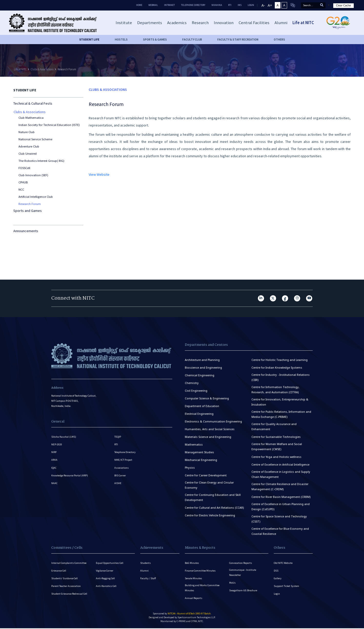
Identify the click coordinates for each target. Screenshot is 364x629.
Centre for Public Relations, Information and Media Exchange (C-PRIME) (281, 414)
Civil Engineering (196, 391)
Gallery (278, 579)
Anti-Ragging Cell (106, 579)
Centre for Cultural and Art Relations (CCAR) (214, 508)
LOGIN (251, 5)
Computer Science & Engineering (207, 398)
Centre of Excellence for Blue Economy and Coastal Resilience (280, 531)
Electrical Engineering (199, 414)
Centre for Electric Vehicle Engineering (210, 515)
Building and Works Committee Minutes (203, 589)
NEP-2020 (57, 445)
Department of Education (202, 406)
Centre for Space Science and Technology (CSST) (279, 519)
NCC (21, 189)
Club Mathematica (31, 118)
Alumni (144, 571)
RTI (230, 5)
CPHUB (23, 182)
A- (263, 5)
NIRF (54, 453)
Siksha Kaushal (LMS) (64, 437)
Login (277, 595)
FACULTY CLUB (192, 39)
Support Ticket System (287, 587)
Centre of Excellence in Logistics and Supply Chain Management (281, 474)
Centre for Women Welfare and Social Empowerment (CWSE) (277, 447)
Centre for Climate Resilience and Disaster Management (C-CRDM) (280, 487)
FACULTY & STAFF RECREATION (238, 39)
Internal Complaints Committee (69, 563)
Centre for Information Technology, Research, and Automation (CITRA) (275, 390)
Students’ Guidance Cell (65, 579)
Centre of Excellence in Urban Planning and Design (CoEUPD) (281, 507)
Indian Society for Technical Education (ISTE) (49, 125)
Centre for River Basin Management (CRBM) (281, 497)
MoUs (232, 583)
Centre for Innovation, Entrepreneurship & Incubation (280, 402)
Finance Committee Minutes (201, 571)
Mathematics (194, 445)
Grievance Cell (59, 571)
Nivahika (217, 5)
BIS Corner (120, 476)
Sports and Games (28, 211)
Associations (122, 469)
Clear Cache (343, 5)
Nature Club (27, 132)
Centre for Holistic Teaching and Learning (280, 360)
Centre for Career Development (206, 475)
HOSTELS (121, 39)
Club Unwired (28, 154)
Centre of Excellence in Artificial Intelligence (280, 465)
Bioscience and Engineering (203, 368)
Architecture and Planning (202, 360)
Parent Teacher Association (66, 587)
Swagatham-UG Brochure (243, 591)
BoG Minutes (192, 563)
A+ (270, 5)
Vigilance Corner (105, 571)
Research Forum (67, 69)
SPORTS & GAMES (155, 39)
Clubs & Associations (42, 69)
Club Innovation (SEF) (33, 175)
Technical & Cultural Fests (33, 103)
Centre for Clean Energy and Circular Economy (209, 485)
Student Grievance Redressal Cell (70, 595)
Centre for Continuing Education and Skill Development (213, 497)
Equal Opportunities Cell (110, 563)
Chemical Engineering (200, 375)
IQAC (54, 469)
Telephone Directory (193, 5)
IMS (240, 5)
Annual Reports (194, 599)
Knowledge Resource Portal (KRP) (70, 476)
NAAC (54, 484)
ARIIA (54, 461)
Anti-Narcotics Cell (106, 587)
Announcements (26, 231)
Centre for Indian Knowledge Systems (277, 368)
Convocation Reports (241, 563)
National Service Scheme (35, 139)
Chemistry (192, 383)
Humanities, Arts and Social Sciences (210, 429)
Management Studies (199, 452)
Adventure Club (29, 146)
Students (146, 563)
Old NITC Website (284, 563)
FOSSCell (24, 168)
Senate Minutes (194, 579)
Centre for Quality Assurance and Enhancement (274, 427)
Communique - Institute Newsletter (243, 573)
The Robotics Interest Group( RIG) (41, 161)
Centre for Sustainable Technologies (276, 437)
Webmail (153, 5)
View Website (99, 174)
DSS (276, 571)
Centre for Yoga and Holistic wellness (276, 457)
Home (139, 5)
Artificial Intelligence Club (36, 197)
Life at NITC (20, 69)
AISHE (118, 484)
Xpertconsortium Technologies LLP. (196, 619)
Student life (89, 39)
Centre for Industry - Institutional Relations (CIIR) (281, 377)
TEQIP (118, 437)
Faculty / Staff (148, 579)
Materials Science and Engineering (208, 437)
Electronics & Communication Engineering (213, 421)
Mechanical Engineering (201, 460)
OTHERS (279, 39)
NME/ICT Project (124, 461)
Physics (190, 468)
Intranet (169, 5)
